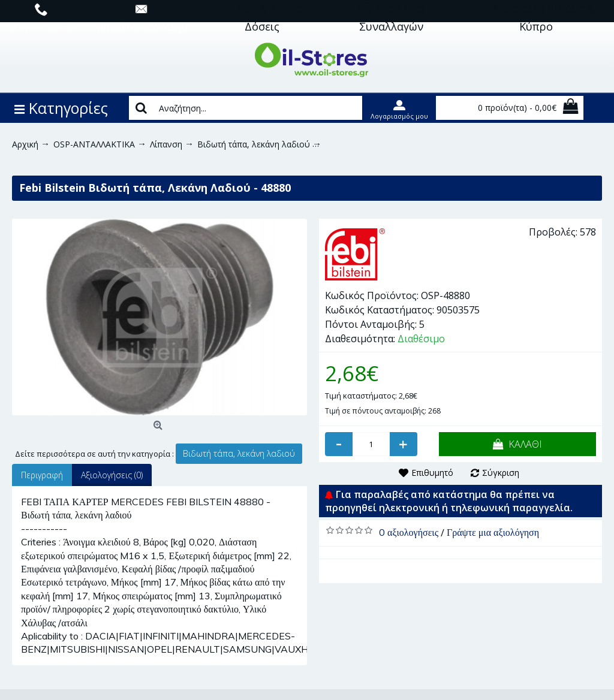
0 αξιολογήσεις (409, 532)
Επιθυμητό (432, 473)
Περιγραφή (42, 475)
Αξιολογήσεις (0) (112, 475)
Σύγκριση (501, 473)
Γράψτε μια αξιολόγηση (493, 532)
